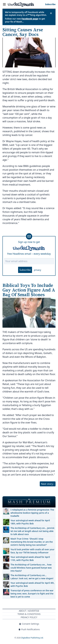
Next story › (48, 484)
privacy (38, 270)
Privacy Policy (29, 617)
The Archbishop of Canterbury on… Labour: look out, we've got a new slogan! (32, 577)
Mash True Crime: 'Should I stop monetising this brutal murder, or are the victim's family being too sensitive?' (32, 542)
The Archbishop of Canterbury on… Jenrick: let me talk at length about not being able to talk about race (33, 531)
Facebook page (30, 19)
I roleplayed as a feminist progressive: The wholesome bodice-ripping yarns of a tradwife (32, 513)
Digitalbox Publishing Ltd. (32, 638)
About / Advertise (29, 611)
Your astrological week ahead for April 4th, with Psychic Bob (32, 584)
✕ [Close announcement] (51, 13)
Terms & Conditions (29, 614)
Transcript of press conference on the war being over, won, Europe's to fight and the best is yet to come (32, 594)
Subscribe (25, 270)
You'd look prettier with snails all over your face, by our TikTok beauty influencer (32, 551)
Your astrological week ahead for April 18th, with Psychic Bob (30, 522)
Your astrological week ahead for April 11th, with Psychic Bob (30, 559)
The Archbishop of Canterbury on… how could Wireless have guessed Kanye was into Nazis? (31, 568)
